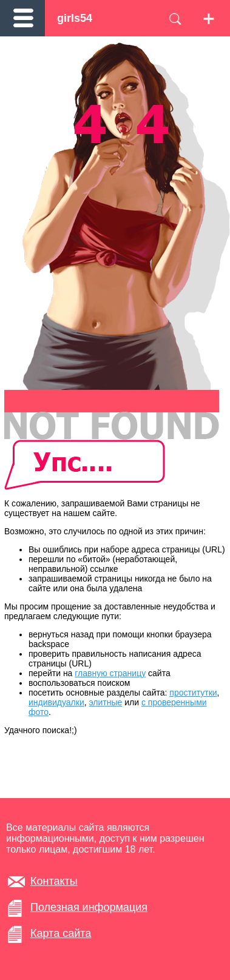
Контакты (54, 881)
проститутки (193, 693)
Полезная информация (89, 907)
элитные (106, 702)
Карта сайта (61, 933)
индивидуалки (56, 702)
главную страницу (110, 673)
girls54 (75, 18)
